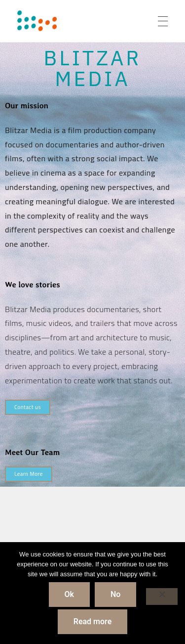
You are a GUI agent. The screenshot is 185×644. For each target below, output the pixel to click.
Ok (69, 594)
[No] (162, 597)
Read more (93, 621)
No (115, 594)
